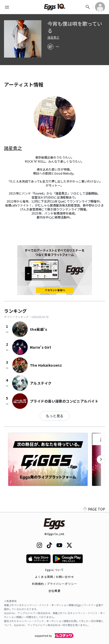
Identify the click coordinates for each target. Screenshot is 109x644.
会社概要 (54, 591)
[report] (57, 47)
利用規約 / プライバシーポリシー (54, 584)
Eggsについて (55, 570)
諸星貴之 (53, 37)
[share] (50, 47)
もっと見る (55, 416)
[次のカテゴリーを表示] (101, 459)
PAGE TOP (94, 509)
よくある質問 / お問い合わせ (54, 577)
